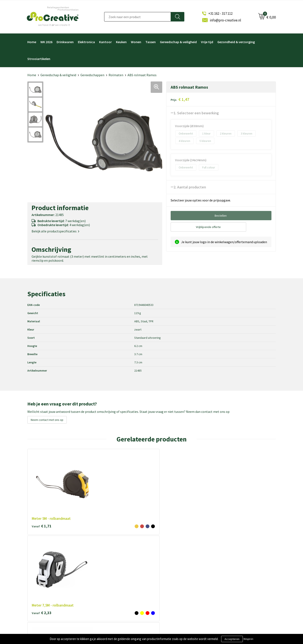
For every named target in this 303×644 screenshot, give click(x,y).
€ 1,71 (42, 485)
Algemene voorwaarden (111, 563)
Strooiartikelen (39, 59)
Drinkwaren (65, 42)
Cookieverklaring (106, 570)
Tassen (151, 42)
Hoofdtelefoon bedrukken (174, 583)
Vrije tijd (207, 42)
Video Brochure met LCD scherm (178, 556)
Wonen (136, 42)
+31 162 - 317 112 (220, 13)
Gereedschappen (92, 75)
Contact (100, 590)
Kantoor (105, 42)
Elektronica (86, 42)
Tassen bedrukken (169, 597)
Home (32, 42)
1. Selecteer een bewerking (196, 113)
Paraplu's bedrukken (170, 590)
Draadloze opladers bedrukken (177, 563)
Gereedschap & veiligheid (178, 42)
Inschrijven (230, 574)
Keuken (121, 42)
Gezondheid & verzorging (236, 42)
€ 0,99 (240, 485)
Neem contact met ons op (47, 420)
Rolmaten (116, 75)
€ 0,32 (141, 485)
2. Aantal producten (190, 187)
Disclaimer (102, 583)
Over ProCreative (106, 556)
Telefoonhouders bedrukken (176, 570)
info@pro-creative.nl (225, 20)
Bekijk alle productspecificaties (55, 231)
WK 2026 (46, 42)
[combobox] (138, 17)
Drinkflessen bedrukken (173, 577)
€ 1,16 (191, 490)
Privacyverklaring (106, 577)
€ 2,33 (91, 490)
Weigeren (248, 639)
